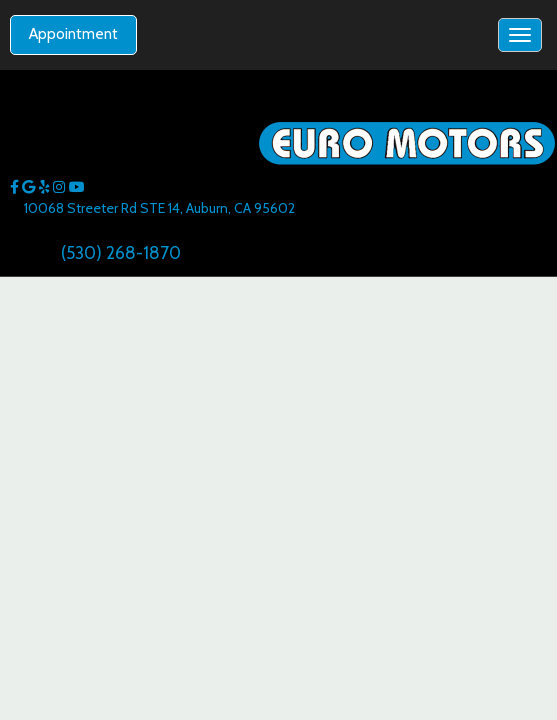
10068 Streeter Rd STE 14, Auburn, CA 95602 (159, 208)
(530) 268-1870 (121, 252)
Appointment (73, 34)
